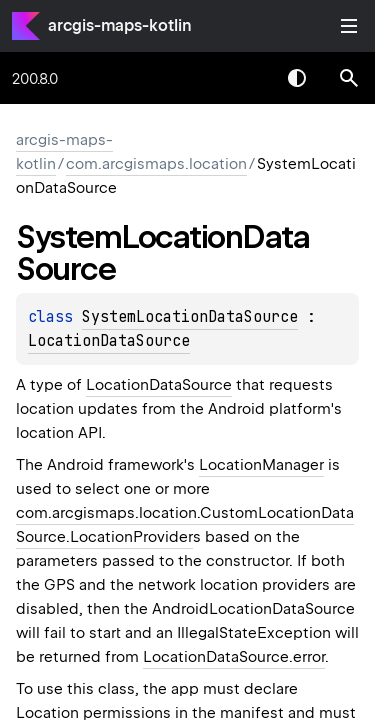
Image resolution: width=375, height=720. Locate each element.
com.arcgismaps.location (156, 164)
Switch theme (297, 78)
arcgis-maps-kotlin (120, 25)
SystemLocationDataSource (190, 317)
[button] (349, 78)
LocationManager (261, 465)
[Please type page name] (349, 78)
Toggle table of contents (349, 26)
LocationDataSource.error (234, 657)
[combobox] (245, 78)
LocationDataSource (109, 341)
